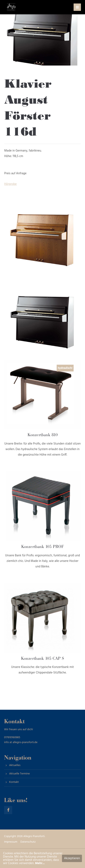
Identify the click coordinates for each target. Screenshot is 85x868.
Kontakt (14, 782)
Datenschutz (28, 842)
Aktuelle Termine (19, 774)
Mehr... (40, 863)
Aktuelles (15, 765)
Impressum (11, 842)
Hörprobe (10, 184)
